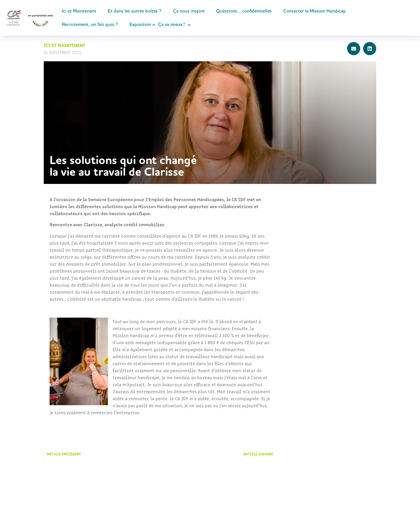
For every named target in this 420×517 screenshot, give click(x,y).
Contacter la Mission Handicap (315, 11)
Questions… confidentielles (244, 11)
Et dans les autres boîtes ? (135, 11)
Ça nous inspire (189, 11)
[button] (354, 49)
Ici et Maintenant (79, 11)
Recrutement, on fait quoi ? (90, 24)
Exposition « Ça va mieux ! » (160, 24)
